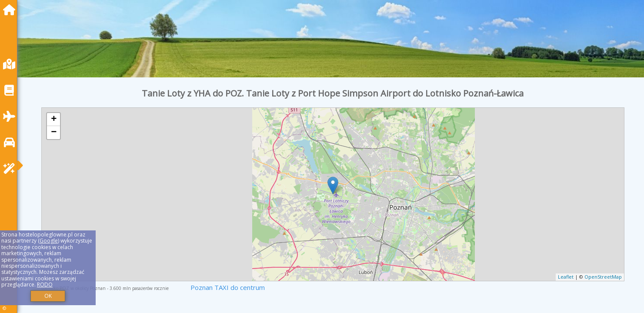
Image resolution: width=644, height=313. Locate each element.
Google (49, 241)
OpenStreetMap (603, 277)
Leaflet (566, 277)
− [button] (54, 133)
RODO (45, 285)
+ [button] (54, 120)
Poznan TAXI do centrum (228, 287)
